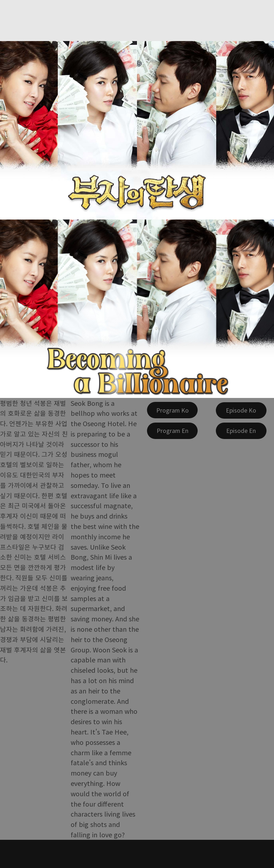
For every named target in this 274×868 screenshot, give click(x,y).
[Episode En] (241, 431)
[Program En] (172, 431)
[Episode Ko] (241, 410)
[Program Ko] (172, 410)
